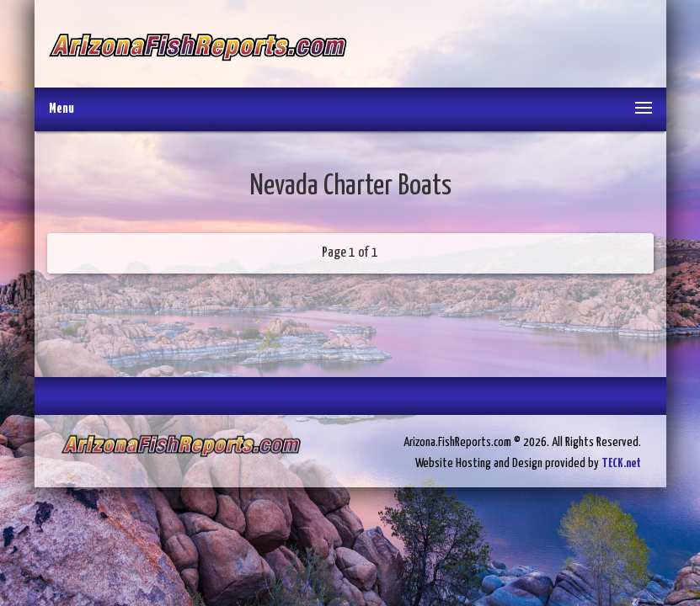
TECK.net (621, 463)
